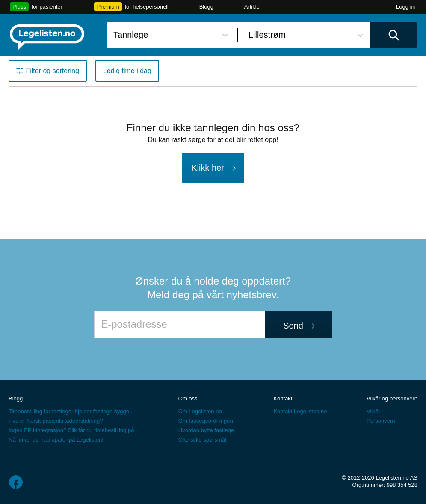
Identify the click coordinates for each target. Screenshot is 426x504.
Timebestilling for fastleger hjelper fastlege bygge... (71, 411)
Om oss (188, 399)
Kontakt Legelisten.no (300, 411)
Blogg (206, 7)
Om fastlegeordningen (206, 421)
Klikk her (208, 168)
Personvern (381, 421)
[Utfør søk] (394, 35)
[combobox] (169, 35)
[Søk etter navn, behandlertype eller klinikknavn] (169, 35)
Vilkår (373, 411)
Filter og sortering (52, 71)
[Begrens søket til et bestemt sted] (304, 35)
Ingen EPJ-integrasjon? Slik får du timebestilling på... (74, 430)
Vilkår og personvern (392, 399)
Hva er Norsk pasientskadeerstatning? (56, 421)
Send (293, 326)
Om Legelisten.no (200, 411)
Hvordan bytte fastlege (206, 430)
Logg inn (407, 7)
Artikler (253, 7)
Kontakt (283, 399)
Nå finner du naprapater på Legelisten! (56, 440)
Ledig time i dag (127, 71)
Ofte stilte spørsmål (202, 440)
